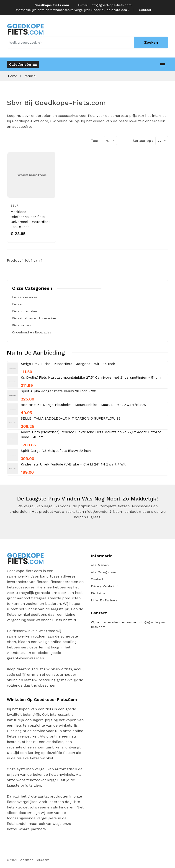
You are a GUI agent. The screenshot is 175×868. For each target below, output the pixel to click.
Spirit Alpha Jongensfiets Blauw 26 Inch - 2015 (60, 391)
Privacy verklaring (104, 586)
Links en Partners (104, 600)
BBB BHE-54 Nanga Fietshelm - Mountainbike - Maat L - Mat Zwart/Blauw (84, 405)
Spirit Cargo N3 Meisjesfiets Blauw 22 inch (56, 451)
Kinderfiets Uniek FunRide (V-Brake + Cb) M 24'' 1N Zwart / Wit (73, 464)
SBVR (14, 206)
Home (13, 76)
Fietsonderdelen (24, 311)
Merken (30, 76)
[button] (23, 64)
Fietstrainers (22, 325)
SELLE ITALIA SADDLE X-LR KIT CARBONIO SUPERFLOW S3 (71, 418)
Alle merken (100, 565)
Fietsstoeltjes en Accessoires (34, 318)
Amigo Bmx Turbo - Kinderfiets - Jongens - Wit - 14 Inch (68, 364)
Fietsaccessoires (25, 297)
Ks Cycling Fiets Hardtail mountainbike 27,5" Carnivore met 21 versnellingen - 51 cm (91, 378)
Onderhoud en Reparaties (32, 332)
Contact (145, 10)
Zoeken (151, 42)
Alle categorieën (103, 572)
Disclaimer (99, 593)
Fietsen (18, 304)
